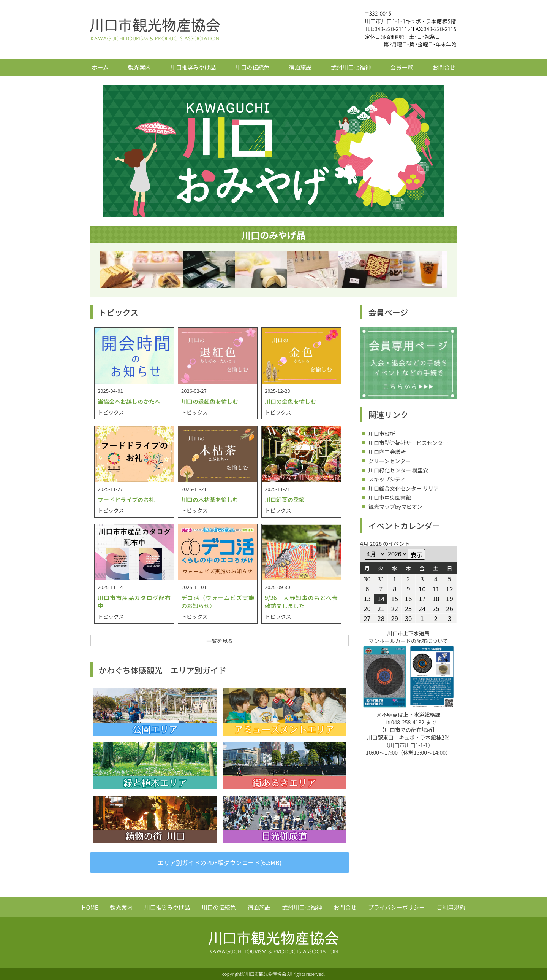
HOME (90, 907)
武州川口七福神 (351, 67)
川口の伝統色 (252, 67)
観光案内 (139, 67)
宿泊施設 (300, 67)
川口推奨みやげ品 (193, 67)
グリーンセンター (390, 461)
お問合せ (444, 67)
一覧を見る (220, 641)
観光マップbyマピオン (395, 507)
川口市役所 (382, 434)
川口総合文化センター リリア (404, 488)
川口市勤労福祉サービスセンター (408, 443)
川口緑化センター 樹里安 (398, 470)
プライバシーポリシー (397, 907)
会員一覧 (402, 67)
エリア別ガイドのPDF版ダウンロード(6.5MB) (220, 862)
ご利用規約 (451, 907)
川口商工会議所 (387, 452)
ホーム (100, 67)
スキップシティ (387, 479)
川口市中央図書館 (390, 497)
